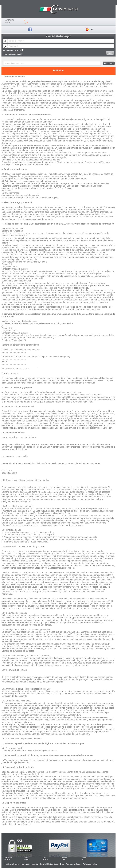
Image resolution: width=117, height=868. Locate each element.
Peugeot (26, 859)
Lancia (84, 858)
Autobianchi (8, 858)
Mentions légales (53, 864)
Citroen (26, 858)
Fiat (44, 858)
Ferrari (64, 858)
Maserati (7, 859)
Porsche (46, 859)
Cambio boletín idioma (12, 864)
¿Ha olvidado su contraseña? (13, 54)
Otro (83, 859)
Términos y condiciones (73, 864)
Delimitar (58, 71)
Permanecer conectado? (13, 50)
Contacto (43, 864)
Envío (62, 864)
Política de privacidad (90, 864)
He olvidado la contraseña (30, 864)
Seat (64, 859)
